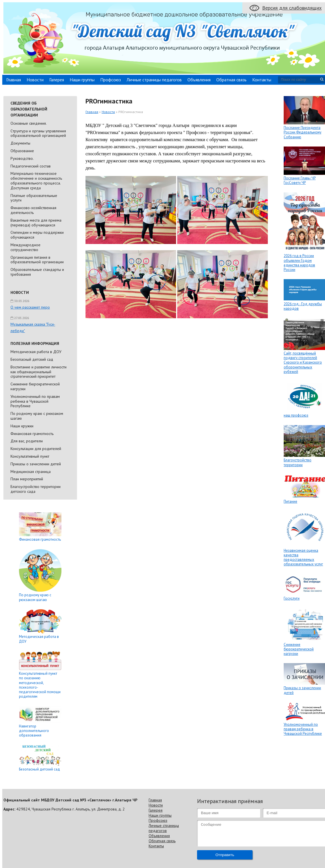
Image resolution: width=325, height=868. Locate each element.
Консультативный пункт (30, 456)
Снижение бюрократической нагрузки (35, 386)
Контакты (262, 80)
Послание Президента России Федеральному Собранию (302, 132)
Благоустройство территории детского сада (36, 489)
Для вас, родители (27, 441)
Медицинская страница (31, 472)
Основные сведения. (29, 123)
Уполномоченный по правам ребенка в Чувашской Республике (35, 401)
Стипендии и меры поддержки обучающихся (37, 235)
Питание (290, 501)
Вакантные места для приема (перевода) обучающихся (36, 223)
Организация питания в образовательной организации (37, 260)
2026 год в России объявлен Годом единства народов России (299, 263)
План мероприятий (27, 479)
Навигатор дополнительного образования (34, 731)
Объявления (199, 80)
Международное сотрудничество (25, 247)
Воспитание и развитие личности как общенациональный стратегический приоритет (39, 372)
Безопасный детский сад (32, 359)
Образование (22, 151)
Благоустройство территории (298, 462)
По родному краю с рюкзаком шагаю (37, 416)
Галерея (57, 80)
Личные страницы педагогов (154, 80)
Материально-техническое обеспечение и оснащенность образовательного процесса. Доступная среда (36, 181)
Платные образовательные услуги (34, 198)
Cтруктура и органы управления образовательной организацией (38, 133)
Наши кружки (22, 426)
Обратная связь (231, 80)
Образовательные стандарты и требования (37, 272)
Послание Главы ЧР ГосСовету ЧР (300, 180)
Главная (14, 80)
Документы (20, 143)
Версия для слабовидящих (292, 8)
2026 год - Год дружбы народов (303, 306)
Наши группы (82, 80)
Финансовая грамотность (32, 434)
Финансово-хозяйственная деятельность (33, 210)
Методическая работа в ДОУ (36, 352)
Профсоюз (111, 80)
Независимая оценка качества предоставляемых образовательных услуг (303, 557)
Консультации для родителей (36, 449)
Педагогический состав (31, 166)
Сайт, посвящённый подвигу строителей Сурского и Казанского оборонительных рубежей (303, 362)
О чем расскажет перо (30, 307)
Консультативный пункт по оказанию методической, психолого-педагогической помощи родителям (40, 685)
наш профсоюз (296, 415)
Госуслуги (292, 598)
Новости (35, 80)
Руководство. (22, 158)
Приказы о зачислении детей (36, 464)
